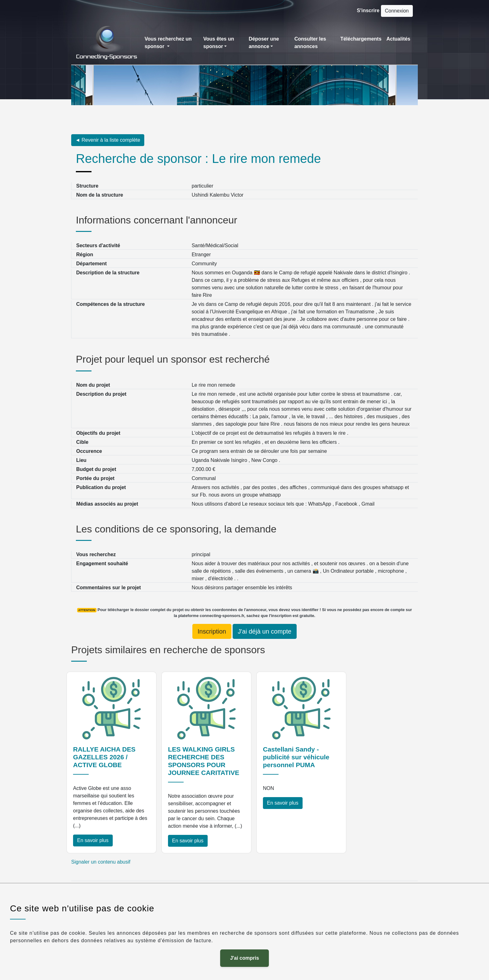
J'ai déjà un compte (265, 631)
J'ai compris (245, 958)
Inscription (212, 631)
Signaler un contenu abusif (101, 862)
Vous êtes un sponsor (219, 43)
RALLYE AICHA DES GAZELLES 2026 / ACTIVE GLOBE (104, 757)
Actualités (398, 39)
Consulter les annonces (310, 43)
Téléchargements (361, 39)
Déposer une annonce (264, 43)
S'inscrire (368, 10)
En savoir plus (93, 840)
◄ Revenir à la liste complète (108, 140)
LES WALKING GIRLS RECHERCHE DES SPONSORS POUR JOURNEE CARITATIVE (204, 761)
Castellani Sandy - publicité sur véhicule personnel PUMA (296, 757)
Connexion (397, 11)
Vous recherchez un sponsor (168, 43)
